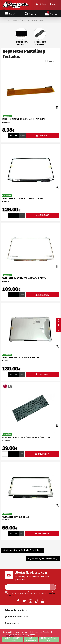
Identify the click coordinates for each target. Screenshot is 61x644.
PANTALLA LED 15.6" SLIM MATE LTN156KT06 (20, 358)
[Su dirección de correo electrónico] (27, 587)
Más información (31, 639)
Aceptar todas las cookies (12, 639)
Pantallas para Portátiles (21, 43)
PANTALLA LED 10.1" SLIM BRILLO (15, 517)
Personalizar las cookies (49, 639)
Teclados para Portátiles (40, 43)
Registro (41, 4)
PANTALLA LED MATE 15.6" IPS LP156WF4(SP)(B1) (22, 199)
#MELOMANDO (42, 136)
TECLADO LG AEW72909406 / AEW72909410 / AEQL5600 (26, 437)
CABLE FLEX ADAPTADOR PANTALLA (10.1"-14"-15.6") (23, 119)
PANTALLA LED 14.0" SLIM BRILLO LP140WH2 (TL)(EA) (24, 278)
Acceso (53, 4)
